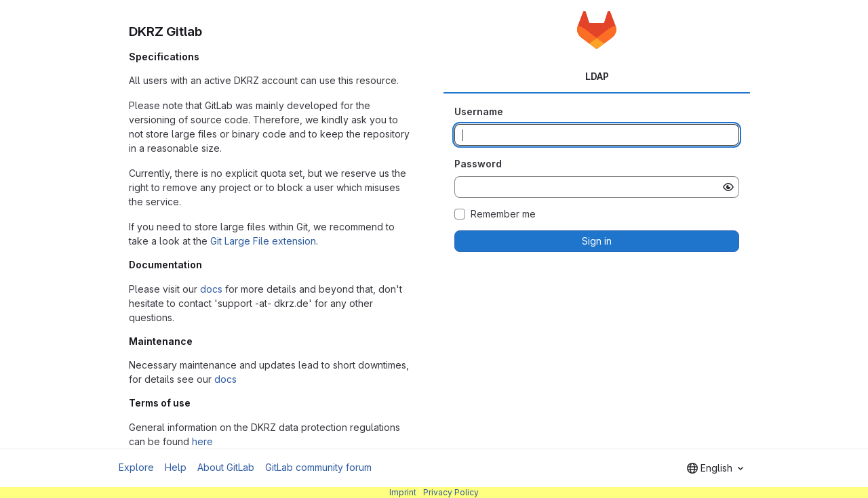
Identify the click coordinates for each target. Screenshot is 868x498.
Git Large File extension (263, 241)
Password (478, 164)
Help (176, 467)
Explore (136, 467)
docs (211, 289)
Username (479, 111)
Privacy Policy (451, 492)
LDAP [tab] (597, 76)
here (202, 441)
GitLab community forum (318, 467)
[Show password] (728, 187)
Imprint (403, 492)
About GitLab (226, 467)
